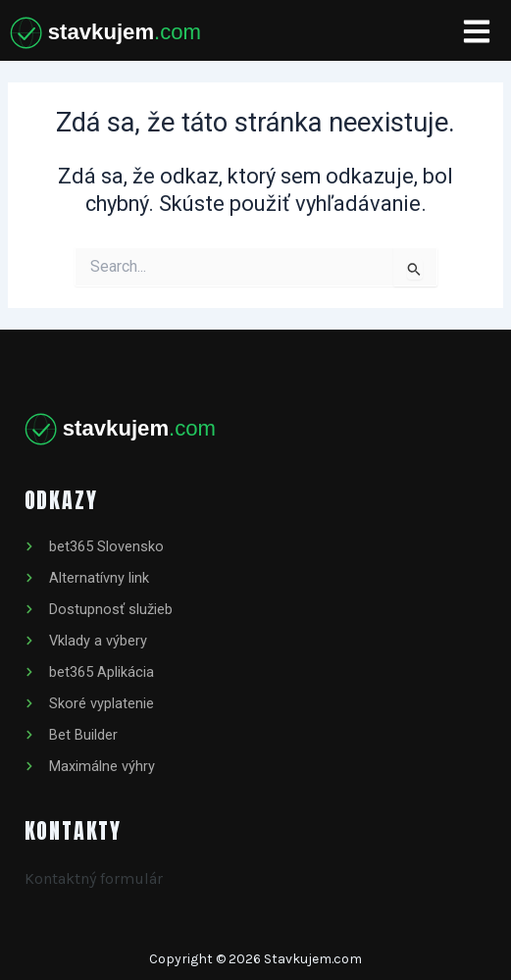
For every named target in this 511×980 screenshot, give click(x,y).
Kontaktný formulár (94, 878)
